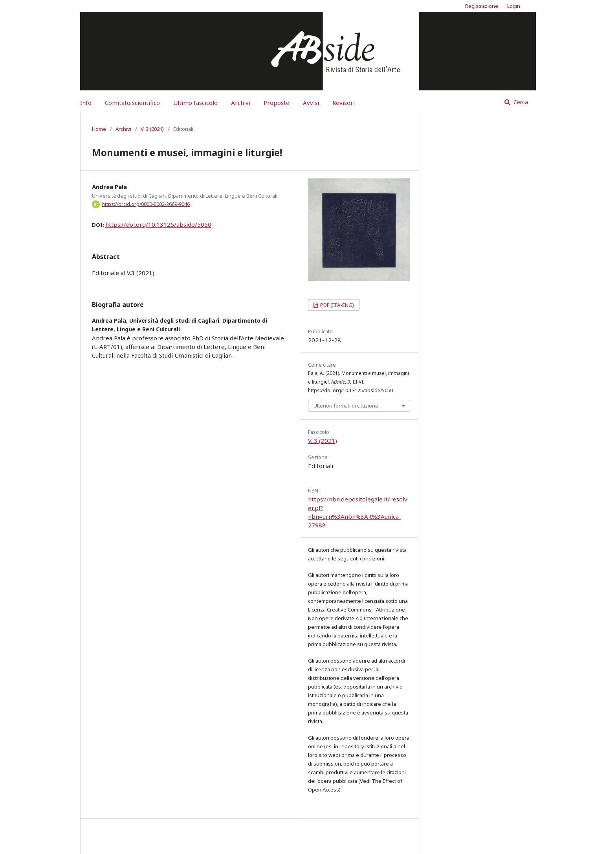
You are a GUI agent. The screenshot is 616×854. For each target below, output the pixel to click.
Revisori (344, 103)
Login (514, 6)
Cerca (520, 102)
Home (99, 129)
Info (86, 103)
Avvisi (311, 103)
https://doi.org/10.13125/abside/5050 (158, 224)
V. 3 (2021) (152, 129)
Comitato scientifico (132, 103)
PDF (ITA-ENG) (336, 305)
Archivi (241, 103)
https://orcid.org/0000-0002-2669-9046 (146, 204)
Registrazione (482, 6)
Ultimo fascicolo (195, 103)
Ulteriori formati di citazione (346, 406)
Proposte (277, 103)
